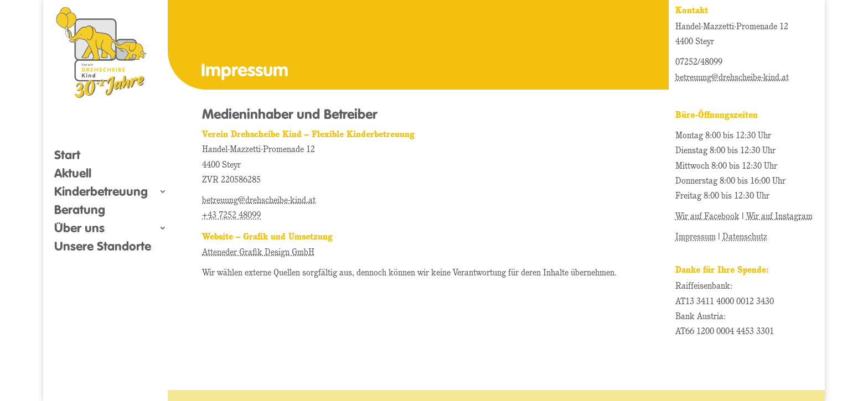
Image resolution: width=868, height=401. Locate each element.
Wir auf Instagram (779, 217)
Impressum (696, 237)
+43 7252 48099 (231, 216)
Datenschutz (745, 237)
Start (67, 157)
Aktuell (73, 175)
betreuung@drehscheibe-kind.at (259, 201)
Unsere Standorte (103, 248)
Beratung (80, 211)
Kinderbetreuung (101, 193)
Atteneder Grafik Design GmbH (258, 253)
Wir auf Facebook (707, 217)
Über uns (79, 230)
